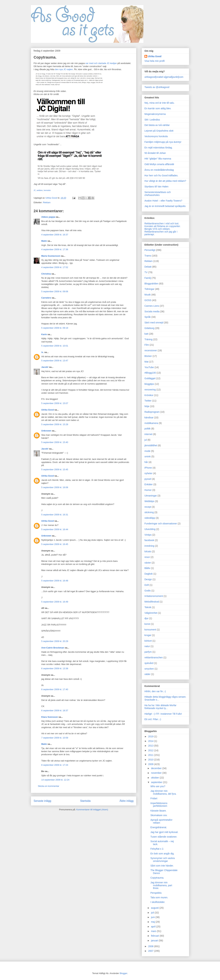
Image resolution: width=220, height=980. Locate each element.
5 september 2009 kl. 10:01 (55, 346)
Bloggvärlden (151, 284)
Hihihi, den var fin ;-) (155, 691)
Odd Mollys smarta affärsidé (159, 164)
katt (146, 334)
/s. (42, 352)
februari (155, 936)
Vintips (148, 535)
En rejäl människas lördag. (159, 148)
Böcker (148, 356)
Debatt (148, 267)
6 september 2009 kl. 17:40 (55, 689)
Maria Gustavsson (51, 256)
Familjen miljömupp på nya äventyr (163, 142)
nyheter (148, 473)
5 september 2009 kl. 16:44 (55, 529)
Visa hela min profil (155, 61)
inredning (149, 546)
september (157, 782)
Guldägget (150, 378)
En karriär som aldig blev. (158, 108)
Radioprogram (152, 412)
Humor (148, 490)
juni (153, 917)
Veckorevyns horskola (156, 136)
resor (147, 557)
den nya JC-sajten (64, 69)
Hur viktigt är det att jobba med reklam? (165, 181)
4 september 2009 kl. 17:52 (55, 267)
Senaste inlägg (42, 801)
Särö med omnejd (154, 323)
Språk (148, 317)
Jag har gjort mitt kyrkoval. (164, 832)
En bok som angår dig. (162, 854)
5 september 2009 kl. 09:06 (55, 291)
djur (146, 618)
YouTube (149, 367)
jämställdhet (151, 445)
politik (148, 429)
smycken (149, 669)
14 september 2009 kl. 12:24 (55, 780)
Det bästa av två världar (157, 125)
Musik (148, 295)
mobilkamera (151, 423)
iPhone (148, 468)
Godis (148, 591)
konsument (150, 630)
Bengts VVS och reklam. (157, 229)
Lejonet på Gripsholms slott (159, 131)
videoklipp (150, 518)
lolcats (148, 551)
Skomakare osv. (159, 815)
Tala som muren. (159, 897)
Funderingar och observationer (161, 524)
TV (146, 272)
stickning (149, 512)
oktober (155, 778)
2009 (151, 764)
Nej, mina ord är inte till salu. (160, 103)
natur (147, 646)
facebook (149, 540)
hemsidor (47, 190)
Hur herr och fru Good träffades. (161, 175)
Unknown (46, 431)
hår (146, 462)
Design (148, 579)
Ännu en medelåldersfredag (159, 170)
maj (153, 922)
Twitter (148, 401)
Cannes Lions (152, 306)
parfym (148, 652)
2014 (151, 741)
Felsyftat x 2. (157, 849)
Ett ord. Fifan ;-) (153, 719)
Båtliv (147, 568)
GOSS (148, 300)
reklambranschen (154, 657)
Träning (148, 339)
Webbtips (149, 501)
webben (40, 190)
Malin (44, 241)
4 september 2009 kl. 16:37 (55, 235)
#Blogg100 (150, 373)
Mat (146, 362)
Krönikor (149, 395)
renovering (150, 390)
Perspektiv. (156, 893)
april (153, 927)
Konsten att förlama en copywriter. (163, 226)
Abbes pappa (48, 217)
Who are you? (158, 786)
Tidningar (149, 289)
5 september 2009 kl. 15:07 (55, 403)
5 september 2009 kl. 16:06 (55, 487)
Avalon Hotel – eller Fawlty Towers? (163, 201)
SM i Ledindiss (152, 120)
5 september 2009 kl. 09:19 (55, 328)
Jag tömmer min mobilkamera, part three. (161, 885)
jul (146, 440)
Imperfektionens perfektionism (159, 805)
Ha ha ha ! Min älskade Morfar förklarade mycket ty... (160, 707)
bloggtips (149, 384)
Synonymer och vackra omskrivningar (163, 860)
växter (148, 563)
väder (147, 674)
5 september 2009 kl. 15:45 (55, 469)
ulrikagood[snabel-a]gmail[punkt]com (164, 77)
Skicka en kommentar (49, 786)
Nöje (147, 406)
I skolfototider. (158, 902)
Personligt (150, 250)
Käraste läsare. (158, 811)
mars (154, 931)
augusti (155, 908)
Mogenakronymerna (155, 114)
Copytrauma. (157, 878)
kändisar (149, 417)
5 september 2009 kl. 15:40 (55, 442)
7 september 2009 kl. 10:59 (55, 738)
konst (147, 624)
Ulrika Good (48, 410)
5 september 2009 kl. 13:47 (55, 361)
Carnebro (46, 298)
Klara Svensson (50, 717)
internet (148, 434)
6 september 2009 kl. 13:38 (55, 668)
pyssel (148, 479)
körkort (148, 641)
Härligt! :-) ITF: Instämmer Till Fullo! (163, 714)
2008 (151, 946)
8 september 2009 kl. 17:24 (55, 765)
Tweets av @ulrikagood (157, 87)
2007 (151, 951)
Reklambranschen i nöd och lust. (162, 223)
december (157, 768)
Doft (147, 585)
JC (35, 190)
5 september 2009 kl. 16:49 (55, 602)
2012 (151, 750)
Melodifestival (152, 602)
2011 (151, 755)
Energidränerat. (159, 827)
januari (155, 941)
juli (153, 913)
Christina (46, 274)
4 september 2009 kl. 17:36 (55, 249)
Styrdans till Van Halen (156, 187)
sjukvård (149, 663)
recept (148, 507)
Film (147, 345)
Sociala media (152, 311)
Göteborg (149, 328)
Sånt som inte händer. (162, 866)
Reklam (47, 202)
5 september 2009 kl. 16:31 (55, 515)
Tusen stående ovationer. (164, 837)
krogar (148, 635)
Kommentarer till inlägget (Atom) (92, 810)
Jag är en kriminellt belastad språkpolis (165, 206)
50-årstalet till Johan (155, 153)
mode (147, 451)
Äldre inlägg (127, 801)
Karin (44, 334)
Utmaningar (151, 496)
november (157, 773)
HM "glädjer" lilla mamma (158, 159)
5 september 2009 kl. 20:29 (55, 641)
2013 (151, 746)
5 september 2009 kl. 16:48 (55, 581)
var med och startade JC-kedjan (101, 63)
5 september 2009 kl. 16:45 (55, 544)
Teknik (148, 607)
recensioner (151, 350)
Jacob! (45, 367)
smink (148, 456)
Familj (148, 278)
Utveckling (150, 529)
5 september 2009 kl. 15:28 (55, 424)
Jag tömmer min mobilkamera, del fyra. (163, 792)
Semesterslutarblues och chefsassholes (158, 194)
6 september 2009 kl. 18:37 (55, 710)
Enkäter (149, 484)
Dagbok (149, 574)
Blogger (123, 973)
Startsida (85, 801)
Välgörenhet (151, 613)
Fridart (154, 798)
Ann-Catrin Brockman (53, 648)
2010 (151, 760)
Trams (148, 256)
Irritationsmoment (154, 596)
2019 (151, 736)
